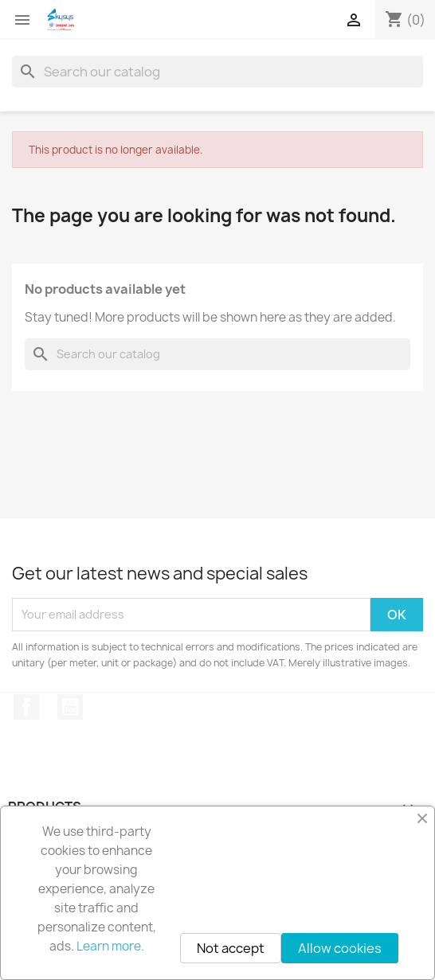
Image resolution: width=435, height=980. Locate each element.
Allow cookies (340, 948)
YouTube (70, 707)
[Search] (217, 72)
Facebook (26, 707)
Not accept (231, 948)
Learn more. (110, 946)
